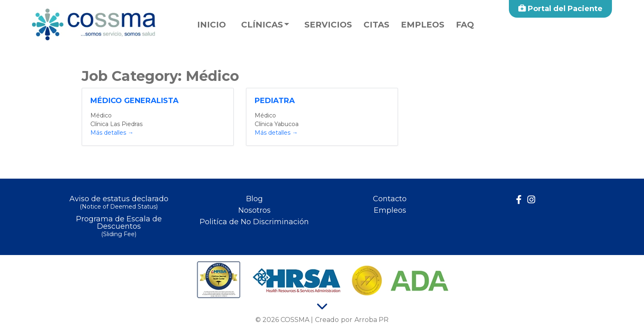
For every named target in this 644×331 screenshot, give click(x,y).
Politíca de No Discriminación (254, 222)
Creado (327, 320)
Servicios (328, 25)
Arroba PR (371, 320)
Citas (376, 25)
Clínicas (262, 25)
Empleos (423, 25)
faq (465, 25)
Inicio (212, 25)
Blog (254, 199)
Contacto (390, 199)
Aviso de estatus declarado (119, 203)
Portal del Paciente (560, 9)
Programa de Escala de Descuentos (119, 227)
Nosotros (254, 210)
